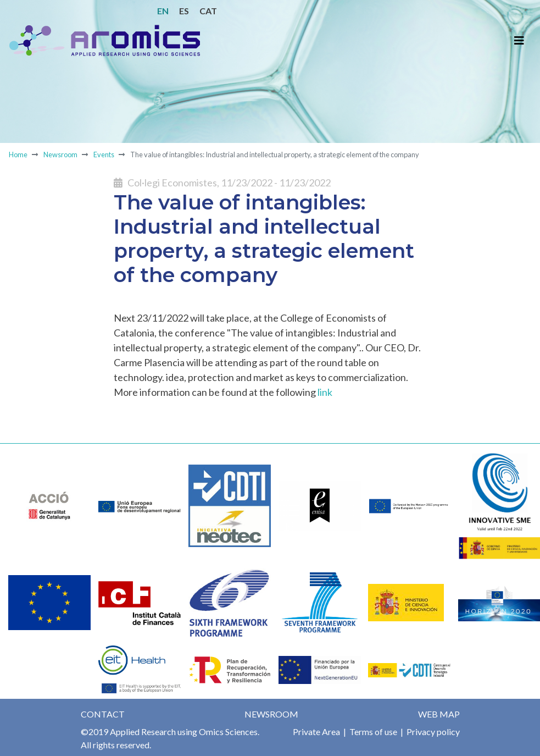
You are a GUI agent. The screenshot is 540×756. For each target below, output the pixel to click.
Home (18, 154)
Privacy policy (432, 732)
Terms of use (372, 732)
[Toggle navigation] (519, 40)
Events (104, 154)
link (325, 392)
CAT (208, 11)
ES (184, 11)
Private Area (316, 732)
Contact (103, 714)
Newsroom (60, 154)
